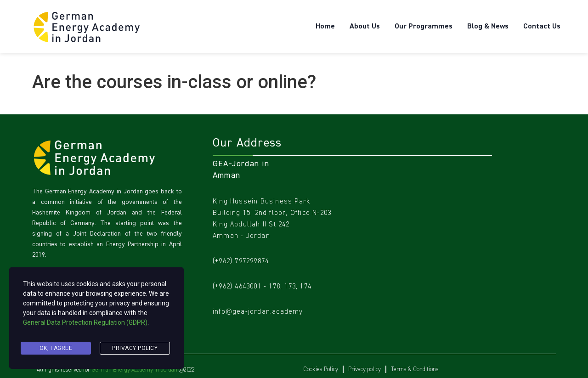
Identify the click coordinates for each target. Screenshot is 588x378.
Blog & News (488, 27)
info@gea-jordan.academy (258, 311)
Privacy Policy (135, 349)
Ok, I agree (56, 349)
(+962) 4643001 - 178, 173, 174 (262, 286)
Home (325, 27)
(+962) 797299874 (241, 261)
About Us (365, 27)
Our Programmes (424, 27)
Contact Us (542, 27)
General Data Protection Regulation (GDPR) (85, 326)
